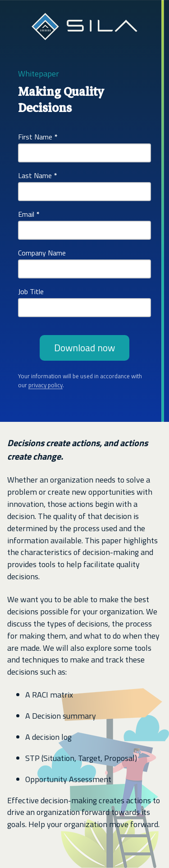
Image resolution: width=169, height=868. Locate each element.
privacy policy (46, 385)
